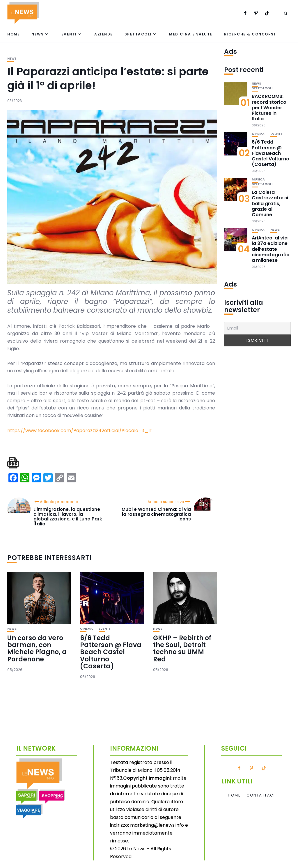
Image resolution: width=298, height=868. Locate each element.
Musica (258, 179)
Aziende (104, 34)
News (38, 34)
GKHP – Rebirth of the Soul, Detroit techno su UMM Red (182, 649)
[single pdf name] (13, 463)
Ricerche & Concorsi (250, 34)
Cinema (86, 629)
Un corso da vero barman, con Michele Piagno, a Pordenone (37, 649)
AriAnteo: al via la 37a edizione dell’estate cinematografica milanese (270, 249)
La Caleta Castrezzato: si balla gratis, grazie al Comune (270, 203)
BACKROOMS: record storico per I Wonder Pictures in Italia (269, 108)
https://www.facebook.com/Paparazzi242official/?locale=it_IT (80, 431)
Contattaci (261, 795)
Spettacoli (138, 34)
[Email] (257, 328)
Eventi (69, 34)
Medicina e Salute (191, 34)
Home (14, 34)
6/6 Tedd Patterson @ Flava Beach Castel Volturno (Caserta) (111, 652)
